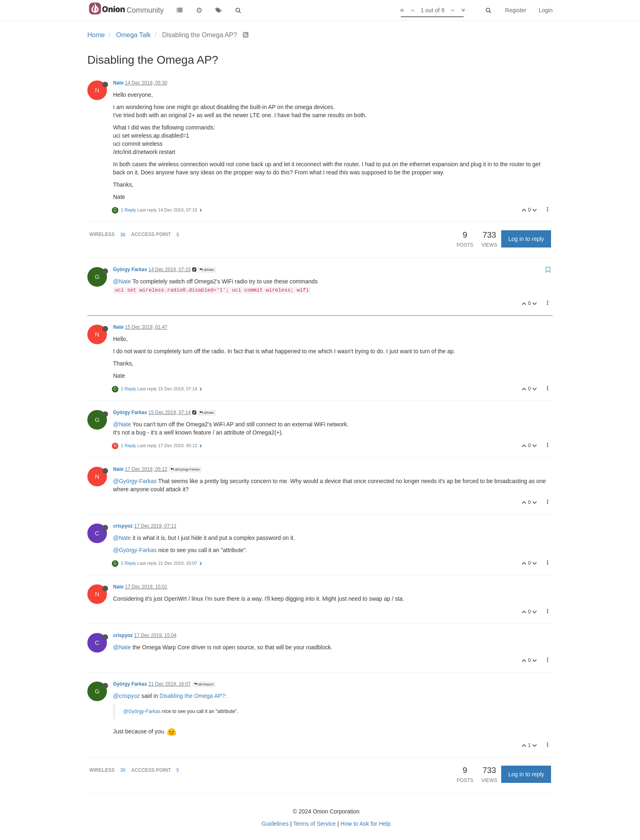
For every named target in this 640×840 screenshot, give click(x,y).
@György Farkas (185, 469)
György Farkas (130, 270)
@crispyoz (204, 684)
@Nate (207, 270)
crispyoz (123, 526)
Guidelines (275, 824)
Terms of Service (314, 824)
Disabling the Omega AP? (192, 696)
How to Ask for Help (366, 824)
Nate (118, 83)
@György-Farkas (135, 481)
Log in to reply (526, 239)
